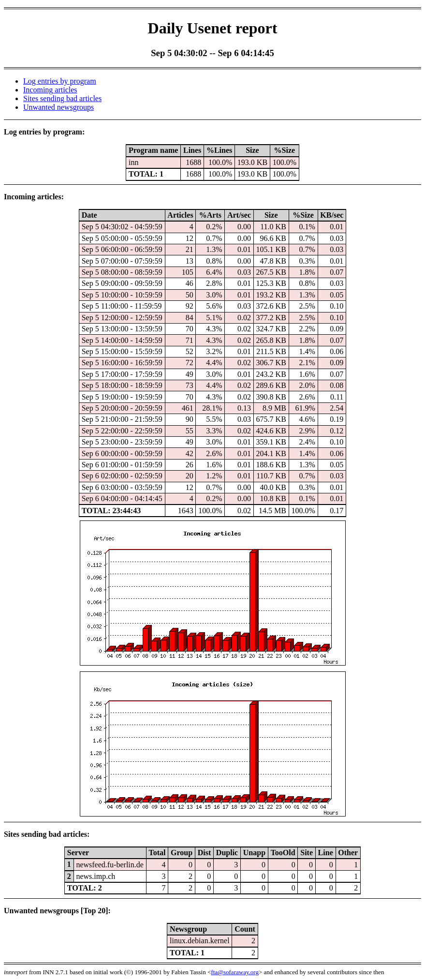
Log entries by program (60, 81)
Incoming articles (50, 90)
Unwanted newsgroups (59, 107)
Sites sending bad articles (62, 98)
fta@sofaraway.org (235, 972)
